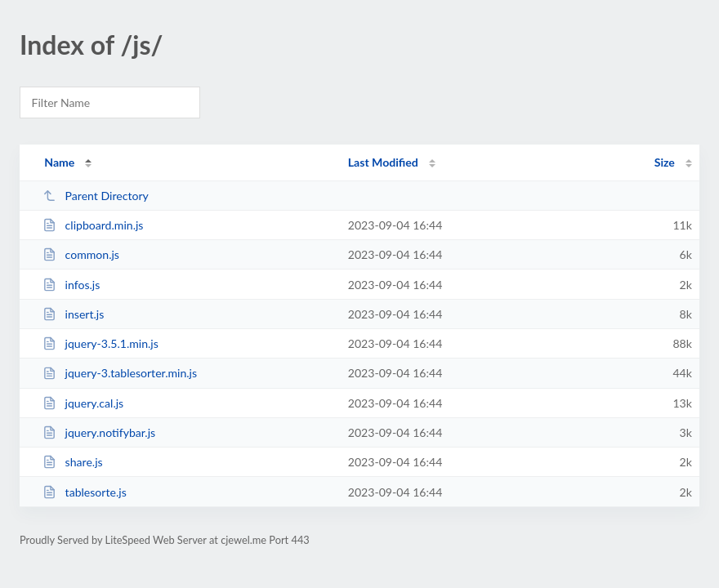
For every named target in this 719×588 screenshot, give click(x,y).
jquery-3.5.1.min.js (100, 343)
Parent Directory (96, 196)
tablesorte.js (85, 492)
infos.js (71, 285)
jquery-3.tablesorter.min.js (120, 373)
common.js (81, 254)
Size (665, 162)
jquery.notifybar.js (99, 432)
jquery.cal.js (83, 403)
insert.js (73, 314)
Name (59, 162)
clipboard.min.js (93, 225)
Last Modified (383, 162)
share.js (72, 462)
